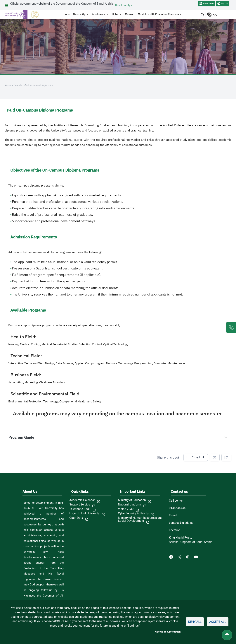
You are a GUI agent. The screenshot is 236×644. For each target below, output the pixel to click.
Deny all (195, 622)
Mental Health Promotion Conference (160, 14)
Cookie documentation (168, 632)
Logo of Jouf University (84, 513)
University (79, 14)
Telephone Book (80, 509)
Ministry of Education (132, 500)
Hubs (115, 14)
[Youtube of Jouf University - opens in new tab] (197, 557)
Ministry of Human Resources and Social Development (140, 519)
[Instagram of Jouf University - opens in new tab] (188, 557)
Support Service (80, 505)
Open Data (76, 518)
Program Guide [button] (21, 437)
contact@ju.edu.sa (181, 523)
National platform (130, 505)
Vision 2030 (126, 509)
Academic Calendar (82, 500)
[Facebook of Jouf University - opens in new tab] (172, 557)
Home (67, 14)
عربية (216, 14)
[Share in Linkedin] (226, 457)
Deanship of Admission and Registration (34, 86)
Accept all (218, 622)
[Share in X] (215, 457)
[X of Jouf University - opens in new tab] (180, 557)
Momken (130, 14)
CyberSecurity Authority (133, 513)
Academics (98, 14)
